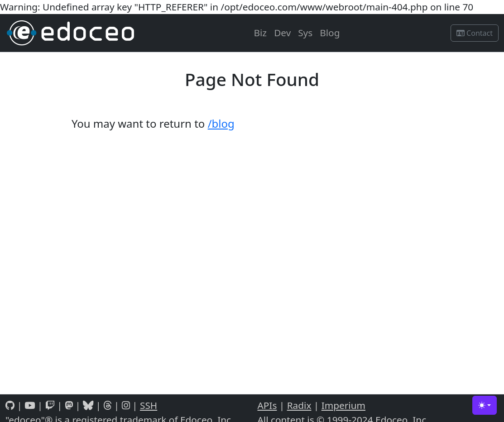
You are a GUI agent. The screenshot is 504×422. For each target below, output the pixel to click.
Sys (305, 33)
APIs (267, 405)
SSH (149, 405)
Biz (260, 33)
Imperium (343, 405)
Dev (282, 33)
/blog (221, 123)
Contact (475, 33)
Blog (330, 33)
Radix (299, 405)
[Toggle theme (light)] (485, 405)
